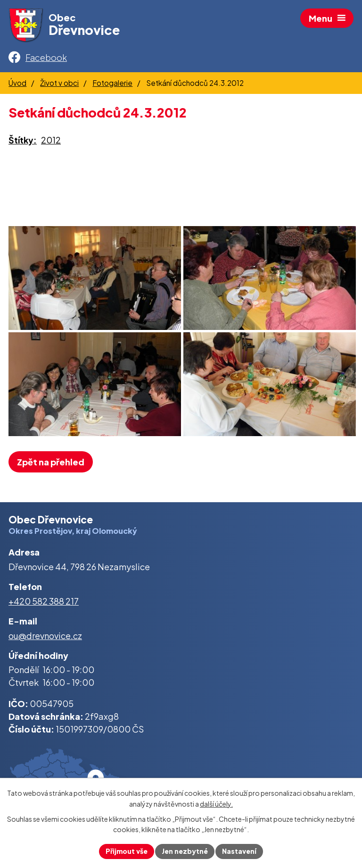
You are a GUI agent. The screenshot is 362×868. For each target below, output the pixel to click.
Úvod (17, 83)
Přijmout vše (127, 851)
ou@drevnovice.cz (45, 636)
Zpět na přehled (51, 462)
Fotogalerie (112, 83)
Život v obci (59, 83)
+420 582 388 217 (44, 601)
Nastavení (239, 851)
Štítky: (23, 140)
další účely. (216, 804)
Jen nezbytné (185, 851)
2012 (51, 140)
